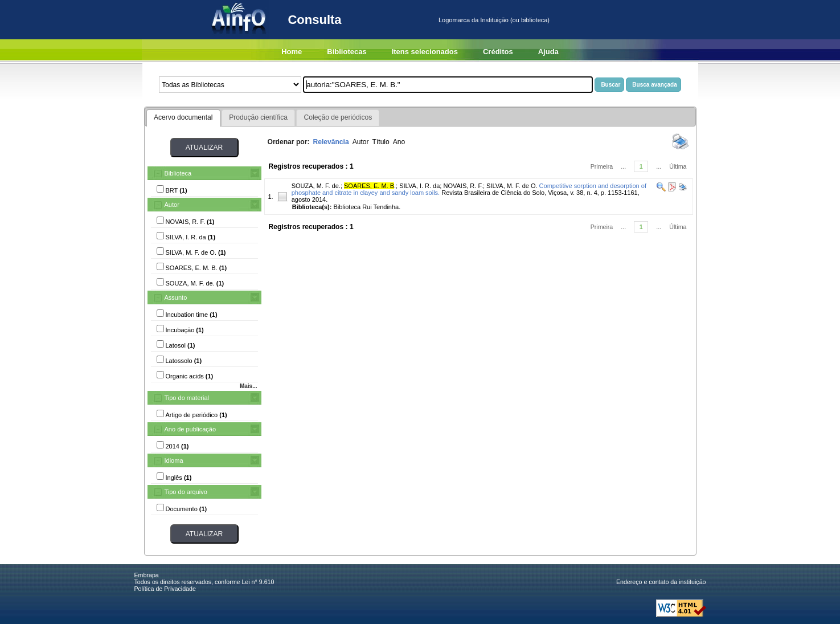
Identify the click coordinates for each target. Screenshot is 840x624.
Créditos (498, 52)
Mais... (249, 386)
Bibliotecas (347, 52)
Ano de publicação (190, 429)
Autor (172, 205)
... (623, 166)
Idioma (174, 460)
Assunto (176, 297)
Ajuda (548, 52)
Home (292, 52)
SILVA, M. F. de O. (512, 186)
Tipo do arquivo (186, 492)
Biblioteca (178, 173)
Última (678, 166)
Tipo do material (187, 398)
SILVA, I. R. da (419, 186)
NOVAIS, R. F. (463, 186)
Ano (399, 142)
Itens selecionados (425, 52)
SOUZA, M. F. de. (316, 186)
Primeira (602, 166)
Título (381, 142)
